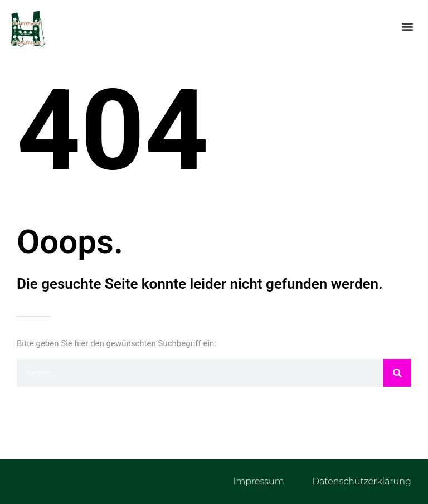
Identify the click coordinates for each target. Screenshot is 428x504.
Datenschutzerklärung (362, 481)
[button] (408, 26)
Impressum (258, 481)
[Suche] (397, 373)
